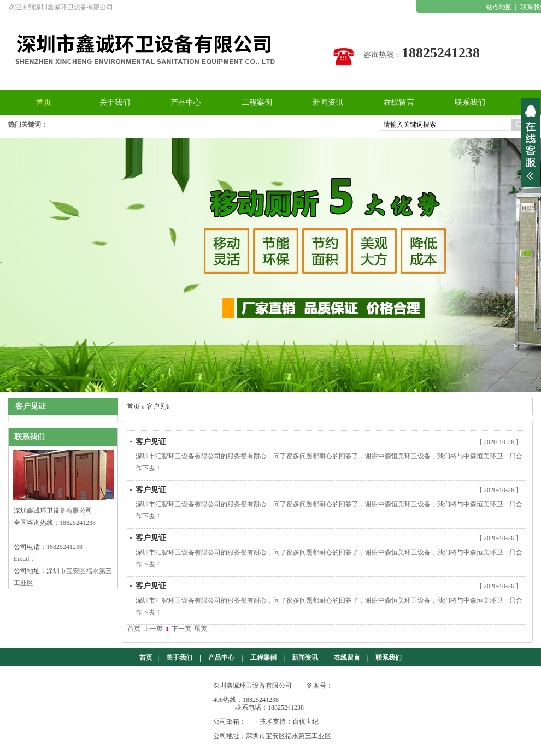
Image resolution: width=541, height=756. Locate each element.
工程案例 (263, 658)
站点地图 (499, 7)
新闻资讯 (305, 658)
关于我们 (179, 658)
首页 (133, 406)
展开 (531, 143)
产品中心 (221, 658)
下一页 (181, 629)
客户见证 (160, 406)
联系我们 (389, 658)
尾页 (201, 629)
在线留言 (347, 658)
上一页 (153, 629)
